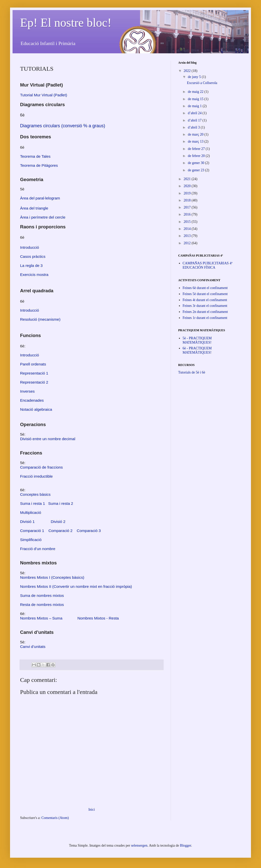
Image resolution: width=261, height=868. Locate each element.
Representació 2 (34, 382)
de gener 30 (196, 163)
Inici (92, 810)
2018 (188, 200)
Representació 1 (34, 373)
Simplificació (31, 540)
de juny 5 (195, 77)
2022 (188, 71)
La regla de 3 (31, 265)
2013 (188, 236)
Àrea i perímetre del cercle (43, 217)
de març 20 (196, 134)
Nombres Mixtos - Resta (98, 618)
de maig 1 (195, 106)
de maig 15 (196, 99)
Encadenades (32, 400)
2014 (188, 229)
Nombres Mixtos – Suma (41, 618)
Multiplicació (31, 512)
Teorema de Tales (35, 156)
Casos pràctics (33, 256)
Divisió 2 (58, 522)
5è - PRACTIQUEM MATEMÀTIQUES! (197, 340)
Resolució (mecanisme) (40, 319)
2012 (188, 243)
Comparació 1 (32, 531)
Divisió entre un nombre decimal (48, 439)
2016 (188, 214)
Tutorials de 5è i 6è (192, 372)
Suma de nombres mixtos (42, 595)
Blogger (185, 845)
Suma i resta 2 (61, 503)
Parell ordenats (33, 364)
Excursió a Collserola (202, 83)
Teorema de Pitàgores (39, 165)
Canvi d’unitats (33, 647)
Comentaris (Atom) (55, 818)
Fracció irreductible (36, 476)
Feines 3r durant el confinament (205, 306)
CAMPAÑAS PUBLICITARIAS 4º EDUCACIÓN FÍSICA (208, 265)
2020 (188, 186)
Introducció (29, 310)
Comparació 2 (60, 531)
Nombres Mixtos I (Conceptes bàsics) (52, 577)
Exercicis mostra (34, 275)
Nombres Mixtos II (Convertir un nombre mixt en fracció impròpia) (76, 586)
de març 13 (196, 141)
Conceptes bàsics (35, 494)
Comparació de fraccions (41, 467)
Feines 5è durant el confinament (205, 294)
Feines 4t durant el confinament (205, 300)
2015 (188, 222)
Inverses (27, 391)
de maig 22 (196, 92)
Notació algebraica (36, 409)
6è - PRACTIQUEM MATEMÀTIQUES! (197, 350)
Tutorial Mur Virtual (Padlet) (44, 95)
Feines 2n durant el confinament (205, 312)
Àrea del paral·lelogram (40, 198)
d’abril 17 (195, 120)
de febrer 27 (197, 149)
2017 (188, 207)
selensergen (139, 845)
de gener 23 (196, 170)
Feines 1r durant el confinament (205, 318)
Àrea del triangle (34, 208)
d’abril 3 (194, 127)
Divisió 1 (27, 522)
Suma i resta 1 (32, 503)
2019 (188, 193)
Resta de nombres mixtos (42, 605)
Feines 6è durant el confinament (205, 288)
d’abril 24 (195, 113)
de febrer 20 (197, 156)
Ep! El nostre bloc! (66, 23)
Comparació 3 (89, 531)
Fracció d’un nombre (38, 549)
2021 (188, 179)
